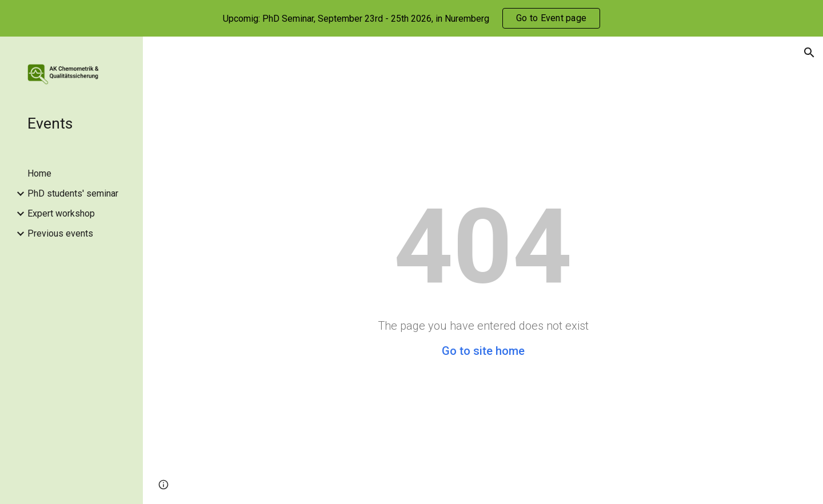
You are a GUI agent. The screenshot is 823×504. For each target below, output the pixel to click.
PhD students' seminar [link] (73, 193)
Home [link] (39, 173)
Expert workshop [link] (61, 213)
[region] (411, 18)
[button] (809, 53)
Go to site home (483, 351)
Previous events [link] (60, 233)
